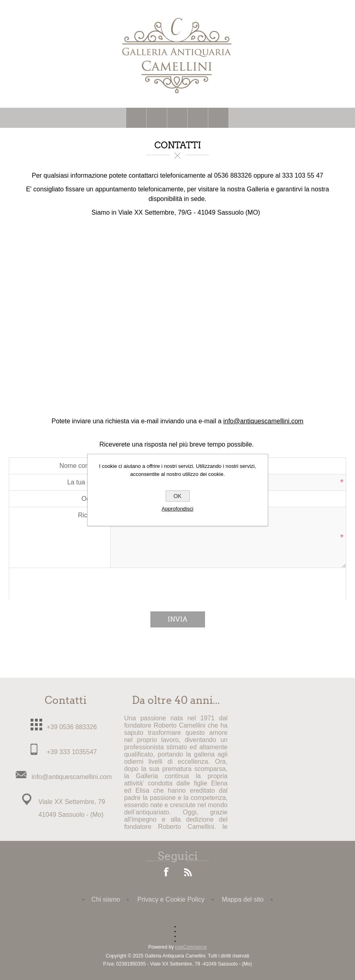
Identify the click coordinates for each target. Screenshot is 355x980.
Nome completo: (83, 466)
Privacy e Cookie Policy (171, 899)
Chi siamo (106, 899)
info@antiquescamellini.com (263, 421)
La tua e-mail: (87, 482)
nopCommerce (191, 947)
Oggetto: (94, 499)
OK (177, 496)
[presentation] (178, 584)
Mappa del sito (243, 899)
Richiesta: (92, 515)
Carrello (198, 118)
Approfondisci (177, 509)
